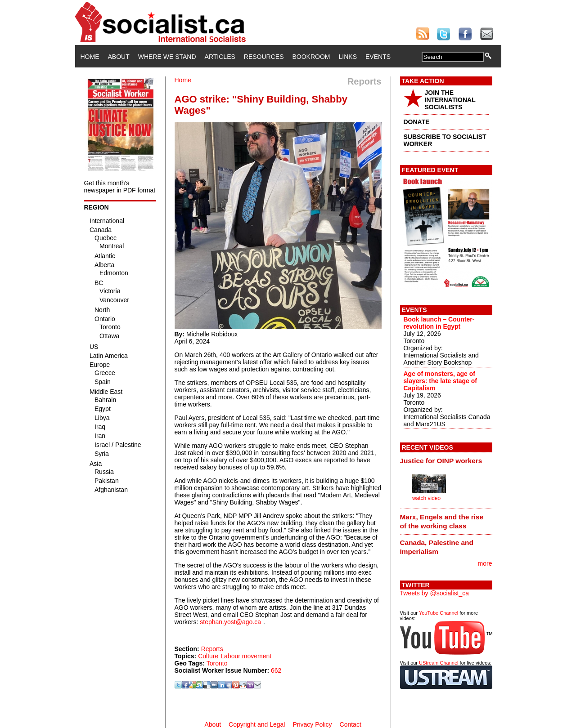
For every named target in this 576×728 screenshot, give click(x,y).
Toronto (217, 663)
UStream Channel (439, 663)
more (485, 563)
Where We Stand (167, 57)
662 (276, 670)
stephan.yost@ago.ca (230, 622)
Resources (264, 57)
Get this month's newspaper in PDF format (120, 187)
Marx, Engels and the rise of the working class (442, 521)
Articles (220, 57)
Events (378, 57)
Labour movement (246, 656)
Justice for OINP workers (441, 461)
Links (348, 57)
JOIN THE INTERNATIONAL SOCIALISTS (450, 100)
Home (90, 57)
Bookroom (311, 57)
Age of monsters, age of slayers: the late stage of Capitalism (440, 381)
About (119, 57)
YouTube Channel (439, 613)
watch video (426, 498)
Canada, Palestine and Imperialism (437, 547)
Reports (212, 649)
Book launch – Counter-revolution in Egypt (439, 323)
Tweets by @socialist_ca (435, 593)
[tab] (446, 461)
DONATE (417, 122)
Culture (208, 656)
